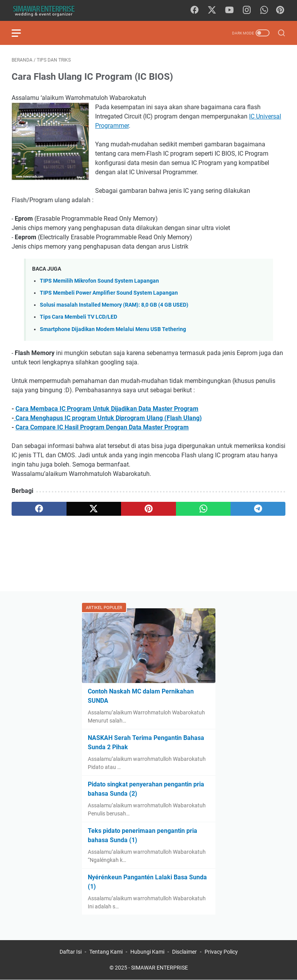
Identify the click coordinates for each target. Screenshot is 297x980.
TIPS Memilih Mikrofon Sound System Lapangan (99, 281)
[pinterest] (148, 509)
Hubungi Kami (147, 952)
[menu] (21, 33)
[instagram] (247, 10)
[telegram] (258, 509)
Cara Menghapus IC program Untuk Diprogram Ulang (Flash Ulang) (108, 418)
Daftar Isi (71, 952)
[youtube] (229, 10)
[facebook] (195, 10)
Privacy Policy (221, 952)
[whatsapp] (264, 10)
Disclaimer (184, 952)
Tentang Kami (106, 952)
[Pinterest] (280, 10)
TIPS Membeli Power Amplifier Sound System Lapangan (109, 293)
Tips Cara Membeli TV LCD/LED (79, 317)
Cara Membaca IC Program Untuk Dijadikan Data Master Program (107, 409)
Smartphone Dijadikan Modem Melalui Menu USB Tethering (113, 329)
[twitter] (212, 10)
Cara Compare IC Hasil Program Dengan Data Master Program (102, 427)
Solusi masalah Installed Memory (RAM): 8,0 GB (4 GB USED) (114, 305)
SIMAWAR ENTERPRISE (160, 968)
